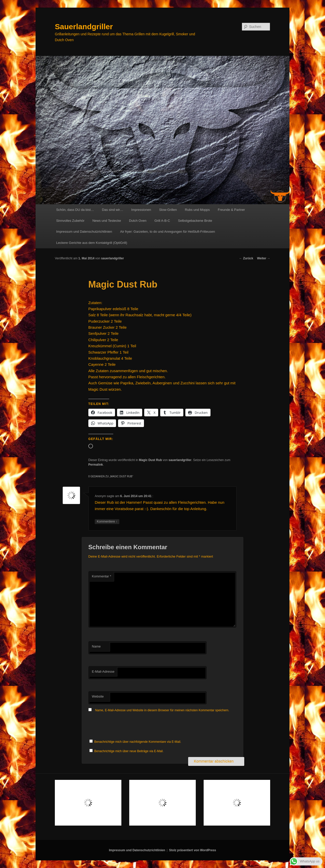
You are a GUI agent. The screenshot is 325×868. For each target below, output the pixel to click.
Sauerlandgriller (84, 27)
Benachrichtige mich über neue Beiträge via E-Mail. (129, 751)
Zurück (246, 258)
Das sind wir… (113, 210)
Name (96, 646)
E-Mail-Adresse (103, 672)
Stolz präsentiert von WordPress (193, 850)
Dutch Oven (138, 221)
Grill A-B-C (162, 221)
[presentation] (127, 726)
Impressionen (141, 210)
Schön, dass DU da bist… (75, 210)
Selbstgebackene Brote (195, 221)
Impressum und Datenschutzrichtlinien (84, 232)
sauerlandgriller (112, 258)
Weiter (264, 258)
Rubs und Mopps (197, 210)
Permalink (96, 465)
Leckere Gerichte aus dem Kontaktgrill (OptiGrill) (92, 243)
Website (98, 696)
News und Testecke (107, 221)
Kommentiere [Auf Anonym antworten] (107, 522)
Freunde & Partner (231, 210)
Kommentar (102, 576)
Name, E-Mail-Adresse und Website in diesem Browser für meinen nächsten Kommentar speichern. (162, 710)
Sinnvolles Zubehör (70, 221)
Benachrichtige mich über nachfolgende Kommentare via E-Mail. (138, 742)
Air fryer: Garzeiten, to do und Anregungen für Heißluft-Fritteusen (168, 232)
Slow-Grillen (168, 210)
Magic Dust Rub (150, 460)
